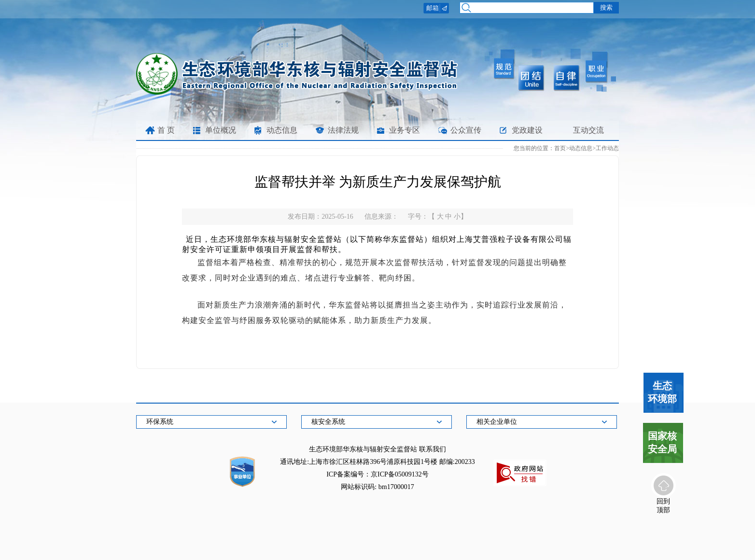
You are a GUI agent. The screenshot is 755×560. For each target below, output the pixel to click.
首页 (560, 148)
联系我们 (433, 449)
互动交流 (588, 130)
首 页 (166, 130)
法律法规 (343, 130)
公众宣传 (466, 130)
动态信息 (282, 130)
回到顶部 (663, 505)
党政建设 (527, 130)
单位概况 (221, 130)
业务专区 (405, 130)
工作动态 (607, 148)
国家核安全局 (662, 442)
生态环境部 (662, 392)
